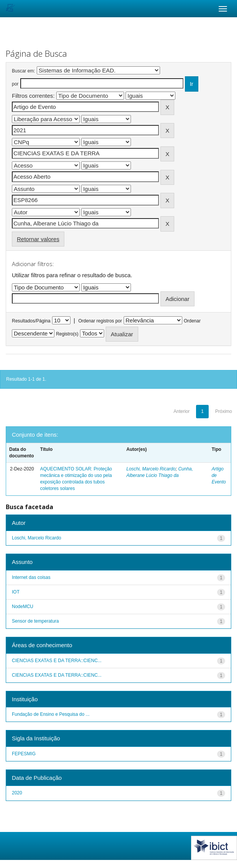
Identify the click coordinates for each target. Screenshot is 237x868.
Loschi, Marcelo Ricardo (151, 469)
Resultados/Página (31, 321)
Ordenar (192, 321)
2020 (17, 793)
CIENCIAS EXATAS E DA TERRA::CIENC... (57, 661)
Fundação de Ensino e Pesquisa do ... (51, 714)
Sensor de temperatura (35, 621)
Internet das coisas (31, 577)
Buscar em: (24, 71)
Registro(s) (67, 334)
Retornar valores (38, 239)
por (15, 84)
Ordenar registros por (100, 321)
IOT (16, 592)
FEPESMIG (24, 754)
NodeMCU (23, 607)
